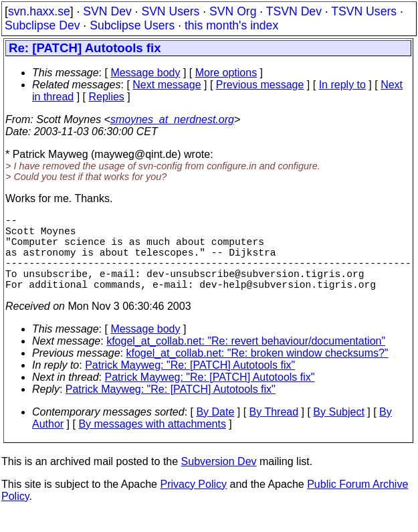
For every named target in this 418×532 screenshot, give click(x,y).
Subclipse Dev (42, 25)
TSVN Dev (294, 11)
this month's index (231, 25)
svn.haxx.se (39, 11)
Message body (145, 73)
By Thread (274, 431)
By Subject (338, 431)
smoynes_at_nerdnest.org (172, 119)
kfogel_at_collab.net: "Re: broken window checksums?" (257, 372)
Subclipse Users (132, 25)
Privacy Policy (193, 503)
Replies (107, 97)
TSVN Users (364, 11)
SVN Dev (107, 11)
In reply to (342, 85)
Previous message (260, 85)
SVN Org (233, 11)
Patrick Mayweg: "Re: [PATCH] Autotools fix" (190, 384)
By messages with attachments (152, 443)
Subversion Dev (219, 480)
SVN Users (170, 11)
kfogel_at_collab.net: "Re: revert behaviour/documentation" (246, 360)
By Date (215, 431)
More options (226, 73)
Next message (167, 85)
